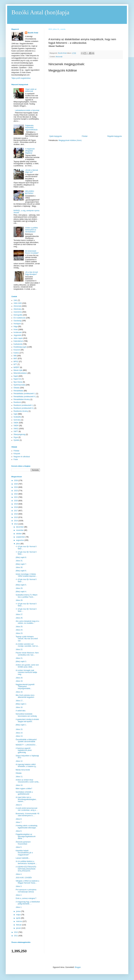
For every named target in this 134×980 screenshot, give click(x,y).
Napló (16, 376)
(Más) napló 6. (21, 571)
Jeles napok (18, 338)
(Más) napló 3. (21, 661)
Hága (16, 327)
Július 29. (19, 588)
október (19, 534)
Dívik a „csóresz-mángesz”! (26, 898)
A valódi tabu (21, 711)
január (19, 928)
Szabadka (17, 417)
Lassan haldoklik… (23, 858)
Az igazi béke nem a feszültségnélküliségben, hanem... (26, 799)
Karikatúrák (18, 344)
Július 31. (19, 561)
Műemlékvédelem (20, 373)
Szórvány (17, 420)
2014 (16, 521)
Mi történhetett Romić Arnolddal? (32, 252)
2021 (16, 497)
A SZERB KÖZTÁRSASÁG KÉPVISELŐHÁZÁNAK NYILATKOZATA (26, 869)
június (19, 911)
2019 (16, 504)
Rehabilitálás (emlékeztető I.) (25, 394)
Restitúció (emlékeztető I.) (23, 405)
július (18, 544)
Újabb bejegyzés (56, 136)
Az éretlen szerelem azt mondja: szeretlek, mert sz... (27, 645)
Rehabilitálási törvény (22, 399)
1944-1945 (18, 303)
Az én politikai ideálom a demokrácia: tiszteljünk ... (26, 862)
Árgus (16, 437)
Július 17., (20, 701)
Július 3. (19, 886)
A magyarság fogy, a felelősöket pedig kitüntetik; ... (28, 903)
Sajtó (15, 414)
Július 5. (19, 847)
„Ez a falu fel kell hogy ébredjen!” (32, 273)
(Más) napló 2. (21, 704)
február (19, 925)
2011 (16, 936)
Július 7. (19, 822)
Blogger (78, 967)
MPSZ (16, 362)
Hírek (16, 330)
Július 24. (19, 630)
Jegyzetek (17, 335)
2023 (16, 491)
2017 (16, 511)
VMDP (16, 426)
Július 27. (19, 614)
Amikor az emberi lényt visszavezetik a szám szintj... (28, 781)
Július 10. (19, 785)
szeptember (21, 537)
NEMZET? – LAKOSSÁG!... (26, 745)
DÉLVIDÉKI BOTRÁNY (30, 192)
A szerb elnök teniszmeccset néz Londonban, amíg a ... (27, 809)
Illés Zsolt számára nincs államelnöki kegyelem (25, 696)
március (19, 921)
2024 (16, 487)
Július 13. (19, 736)
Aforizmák (59, 57)
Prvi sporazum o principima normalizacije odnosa (26, 891)
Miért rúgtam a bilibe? (24, 789)
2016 (16, 514)
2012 (16, 932)
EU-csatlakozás (19, 318)
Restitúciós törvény (21, 411)
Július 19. (19, 681)
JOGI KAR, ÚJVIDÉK (24, 878)
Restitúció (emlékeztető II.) (24, 408)
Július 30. (19, 567)
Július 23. (19, 633)
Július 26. (19, 618)
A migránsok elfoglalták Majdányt (30, 151)
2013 (16, 524)
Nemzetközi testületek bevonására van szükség (26, 715)
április (19, 918)
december (20, 527)
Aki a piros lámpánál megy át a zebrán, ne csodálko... (27, 622)
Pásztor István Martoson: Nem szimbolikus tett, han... (27, 654)
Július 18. (19, 692)
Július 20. (19, 678)
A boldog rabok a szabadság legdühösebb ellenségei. (26, 827)
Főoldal (85, 136)
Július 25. (19, 627)
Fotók (16, 459)
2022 (16, 494)
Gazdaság (17, 321)
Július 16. (19, 707)
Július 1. (19, 907)
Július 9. (19, 805)
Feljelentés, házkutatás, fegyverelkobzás (31, 128)
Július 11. (19, 777)
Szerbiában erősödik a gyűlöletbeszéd (24, 793)
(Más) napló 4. (21, 592)
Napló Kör (17, 379)
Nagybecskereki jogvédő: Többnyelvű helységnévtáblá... (25, 687)
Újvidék (16, 440)
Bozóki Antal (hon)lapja (40, 12)
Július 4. (19, 874)
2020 (16, 501)
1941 (15, 300)
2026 (16, 480)
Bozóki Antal (33, 33)
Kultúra (16, 353)
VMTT (16, 431)
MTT (15, 364)
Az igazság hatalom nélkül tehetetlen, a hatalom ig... (26, 765)
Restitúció (17, 402)
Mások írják (18, 370)
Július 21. (19, 658)
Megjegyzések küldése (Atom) (70, 140)
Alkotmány (18, 309)
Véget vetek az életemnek (31, 90)
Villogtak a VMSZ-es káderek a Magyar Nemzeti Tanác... (27, 882)
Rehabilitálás (18, 391)
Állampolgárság (19, 434)
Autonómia (18, 312)
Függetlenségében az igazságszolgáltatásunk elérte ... (26, 836)
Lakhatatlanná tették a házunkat (27, 110)
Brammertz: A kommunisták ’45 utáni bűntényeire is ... (27, 815)
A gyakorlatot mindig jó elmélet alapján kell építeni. (27, 720)
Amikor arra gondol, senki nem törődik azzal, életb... (27, 666)
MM (15, 356)
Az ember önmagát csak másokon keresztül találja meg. (26, 672)
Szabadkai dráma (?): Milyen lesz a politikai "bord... (27, 596)
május (19, 915)
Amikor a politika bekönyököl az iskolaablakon (32, 230)
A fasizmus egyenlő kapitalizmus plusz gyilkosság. (24, 750)
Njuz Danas (18, 382)
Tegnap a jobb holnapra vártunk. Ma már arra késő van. (27, 639)
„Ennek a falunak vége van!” (32, 171)
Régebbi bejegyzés (115, 136)
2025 (16, 484)
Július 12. (19, 761)
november (20, 530)
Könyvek (17, 454)
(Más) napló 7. (21, 564)
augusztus (20, 540)
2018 (16, 507)
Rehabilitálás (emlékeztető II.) (25, 397)
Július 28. (19, 600)
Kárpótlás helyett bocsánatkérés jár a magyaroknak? (24, 853)
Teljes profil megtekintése (21, 78)
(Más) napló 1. (21, 725)
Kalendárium (18, 341)
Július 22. (19, 649)
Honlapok (17, 324)
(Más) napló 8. (21, 557)
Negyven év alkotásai (22, 457)
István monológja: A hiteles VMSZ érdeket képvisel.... (27, 575)
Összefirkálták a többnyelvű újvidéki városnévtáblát (26, 741)
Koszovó (17, 350)
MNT (15, 359)
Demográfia (18, 315)
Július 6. (19, 831)
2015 (16, 517)
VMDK (16, 423)
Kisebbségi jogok (20, 347)
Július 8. (19, 819)
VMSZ (16, 429)
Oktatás (16, 388)
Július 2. (19, 895)
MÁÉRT (17, 367)
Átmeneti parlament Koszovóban (23, 843)
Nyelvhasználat (19, 385)
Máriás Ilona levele (23, 770)
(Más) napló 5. (21, 585)
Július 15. (19, 729)
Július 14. (19, 733)
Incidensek (18, 332)
